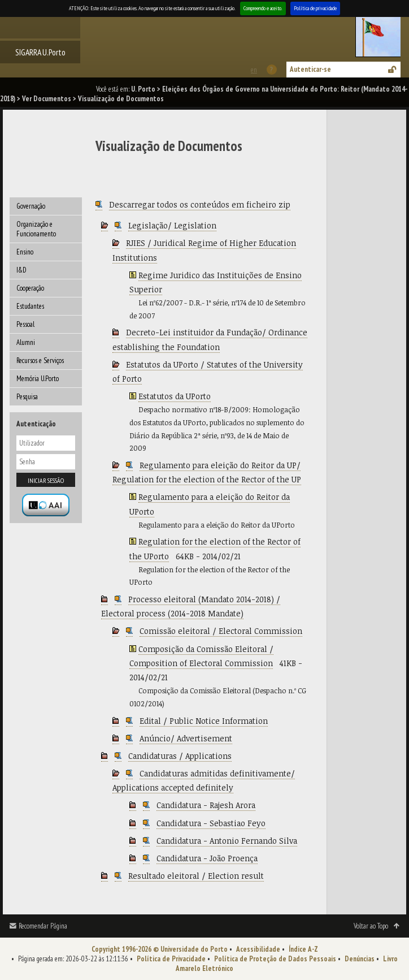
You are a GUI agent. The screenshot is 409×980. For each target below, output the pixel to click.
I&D (21, 270)
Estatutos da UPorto (175, 396)
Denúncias (360, 959)
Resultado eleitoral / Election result (196, 876)
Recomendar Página (43, 926)
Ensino (25, 252)
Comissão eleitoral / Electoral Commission (221, 631)
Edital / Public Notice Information (204, 721)
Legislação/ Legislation (172, 225)
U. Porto (143, 89)
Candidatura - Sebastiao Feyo (211, 823)
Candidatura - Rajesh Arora (206, 805)
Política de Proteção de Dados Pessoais (275, 959)
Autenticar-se (310, 69)
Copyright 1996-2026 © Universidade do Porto (160, 949)
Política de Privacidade (171, 959)
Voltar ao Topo (371, 926)
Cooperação (30, 288)
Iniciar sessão (46, 480)
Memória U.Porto (38, 379)
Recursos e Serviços (40, 361)
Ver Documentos (47, 99)
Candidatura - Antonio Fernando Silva (227, 841)
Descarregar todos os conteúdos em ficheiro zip (200, 204)
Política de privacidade (315, 8)
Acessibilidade (258, 949)
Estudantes (30, 306)
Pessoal (25, 324)
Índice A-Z (303, 949)
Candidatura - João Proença (207, 858)
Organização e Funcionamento (36, 229)
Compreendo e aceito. (263, 8)
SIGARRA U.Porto (40, 52)
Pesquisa (27, 397)
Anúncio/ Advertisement (186, 738)
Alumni (26, 342)
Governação (31, 206)
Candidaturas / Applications (180, 756)
